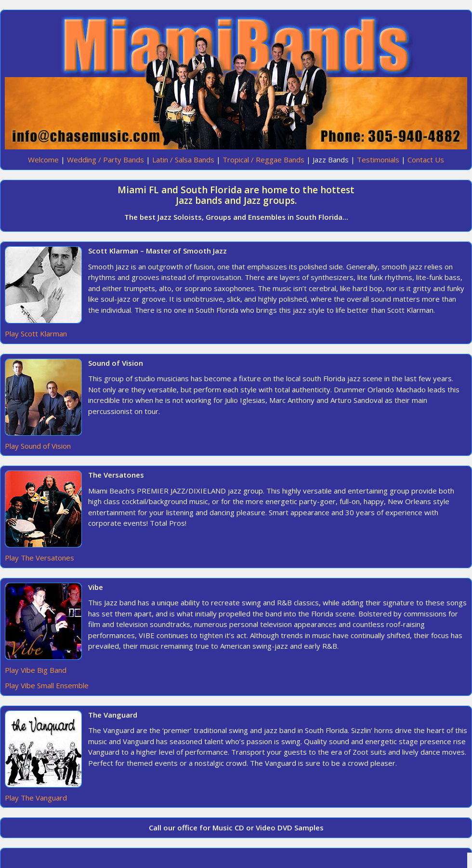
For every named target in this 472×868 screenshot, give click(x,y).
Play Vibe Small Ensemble (47, 685)
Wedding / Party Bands (105, 160)
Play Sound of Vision (38, 446)
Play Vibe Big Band (36, 670)
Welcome (43, 160)
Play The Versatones (39, 558)
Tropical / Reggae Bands (263, 160)
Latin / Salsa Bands (183, 160)
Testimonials (378, 160)
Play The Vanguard (36, 798)
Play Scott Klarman (36, 334)
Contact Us (426, 160)
